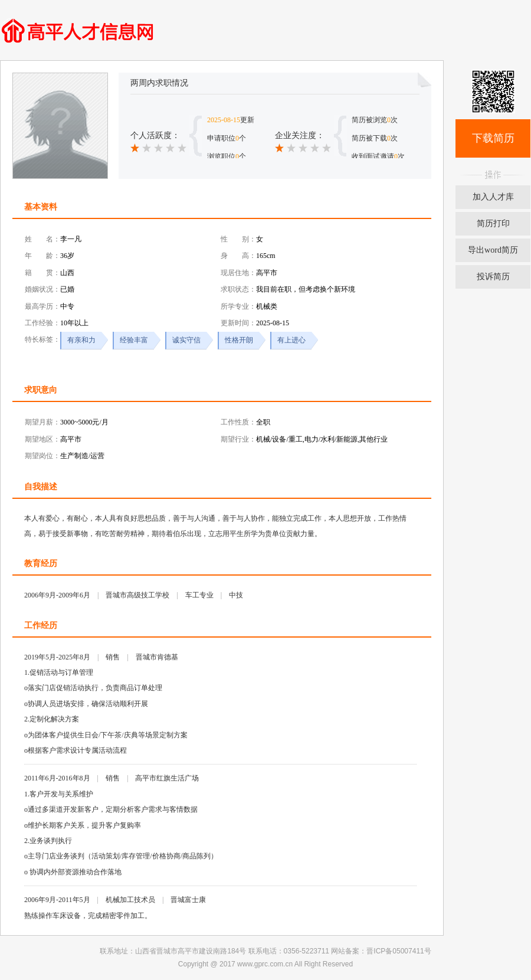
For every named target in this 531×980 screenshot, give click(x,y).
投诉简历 (493, 277)
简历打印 (493, 223)
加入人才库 (493, 197)
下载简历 (493, 138)
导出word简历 (493, 250)
